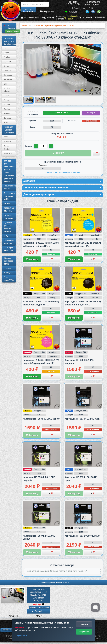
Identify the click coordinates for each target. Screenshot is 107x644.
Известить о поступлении (39, 607)
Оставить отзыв (62, 113)
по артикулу (47, 11)
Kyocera (7, 62)
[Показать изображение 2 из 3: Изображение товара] (40, 100)
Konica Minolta (7, 90)
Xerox (6, 66)
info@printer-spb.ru (72, 17)
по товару (29, 11)
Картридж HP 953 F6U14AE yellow (41, 419)
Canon (6, 53)
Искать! (29, 9)
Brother (7, 57)
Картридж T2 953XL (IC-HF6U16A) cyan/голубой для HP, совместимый (83, 246)
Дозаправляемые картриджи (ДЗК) (10, 196)
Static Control (7, 148)
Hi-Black (7, 142)
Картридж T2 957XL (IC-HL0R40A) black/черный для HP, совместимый (83, 305)
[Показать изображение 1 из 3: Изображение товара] (28, 100)
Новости (7, 268)
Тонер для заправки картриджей (9, 130)
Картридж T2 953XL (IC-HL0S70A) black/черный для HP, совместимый (41, 305)
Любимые (96, 17)
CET (6, 137)
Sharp (6, 100)
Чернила (8, 203)
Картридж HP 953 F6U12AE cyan (82, 419)
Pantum (7, 105)
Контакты (38, 17)
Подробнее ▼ (21, 635)
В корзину (32, 259)
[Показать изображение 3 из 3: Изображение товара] (51, 100)
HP (5, 48)
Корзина (85, 17)
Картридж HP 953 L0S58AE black (82, 536)
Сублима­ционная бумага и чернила (8, 227)
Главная (26, 17)
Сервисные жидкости (9, 242)
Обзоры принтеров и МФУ (8, 261)
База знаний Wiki (9, 279)
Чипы (6, 236)
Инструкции (9, 273)
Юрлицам (91, 113)
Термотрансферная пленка (10, 187)
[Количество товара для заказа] (43, 146)
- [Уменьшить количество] (36, 146)
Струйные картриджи (8, 217)
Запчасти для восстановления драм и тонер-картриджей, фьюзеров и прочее (10, 171)
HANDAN (8, 153)
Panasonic (8, 79)
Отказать (84, 624)
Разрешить (84, 632)
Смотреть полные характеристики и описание (62, 173)
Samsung (8, 75)
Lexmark (7, 71)
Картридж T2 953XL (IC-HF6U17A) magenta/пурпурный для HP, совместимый (41, 363)
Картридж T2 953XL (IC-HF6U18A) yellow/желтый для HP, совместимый (41, 246)
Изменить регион (12, 31)
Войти (48, 17)
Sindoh (7, 109)
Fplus (6, 122)
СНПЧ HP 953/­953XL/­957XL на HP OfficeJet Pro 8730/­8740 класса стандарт (39, 595)
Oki (5, 84)
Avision (7, 114)
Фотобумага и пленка (9, 209)
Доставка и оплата (59, 17)
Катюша (7, 118)
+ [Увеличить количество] (51, 146)
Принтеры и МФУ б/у (8, 249)
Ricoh (6, 96)
